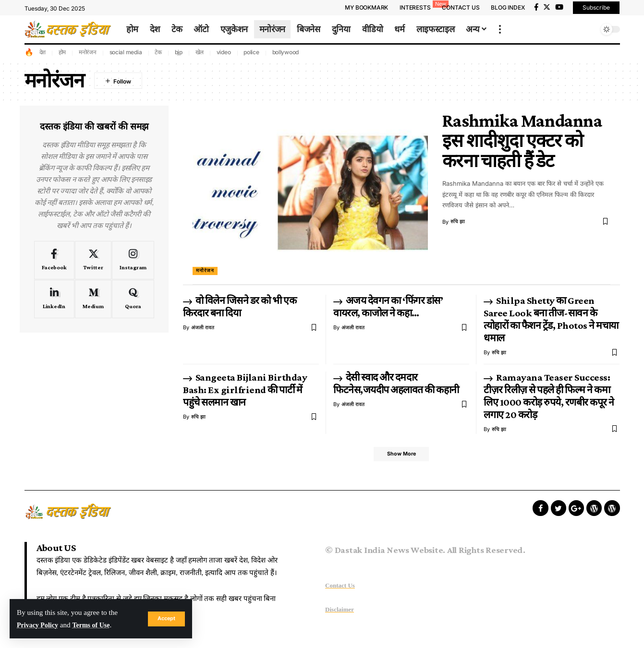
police (251, 52)
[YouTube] (559, 7)
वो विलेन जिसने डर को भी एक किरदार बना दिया (240, 307)
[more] (500, 29)
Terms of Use (96, 625)
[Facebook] (536, 7)
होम (62, 52)
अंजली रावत (203, 327)
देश (43, 52)
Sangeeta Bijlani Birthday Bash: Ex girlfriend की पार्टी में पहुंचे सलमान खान (245, 390)
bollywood (286, 52)
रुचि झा (458, 222)
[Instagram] (133, 260)
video (224, 52)
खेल (200, 52)
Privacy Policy (39, 625)
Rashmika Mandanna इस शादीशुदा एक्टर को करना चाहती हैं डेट (522, 141)
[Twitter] (547, 7)
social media (126, 52)
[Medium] (93, 299)
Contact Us (340, 587)
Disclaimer (340, 611)
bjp (179, 52)
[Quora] (133, 299)
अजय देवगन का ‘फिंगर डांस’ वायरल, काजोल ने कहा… (388, 307)
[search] (589, 29)
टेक (158, 52)
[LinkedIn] (54, 299)
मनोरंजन (88, 52)
